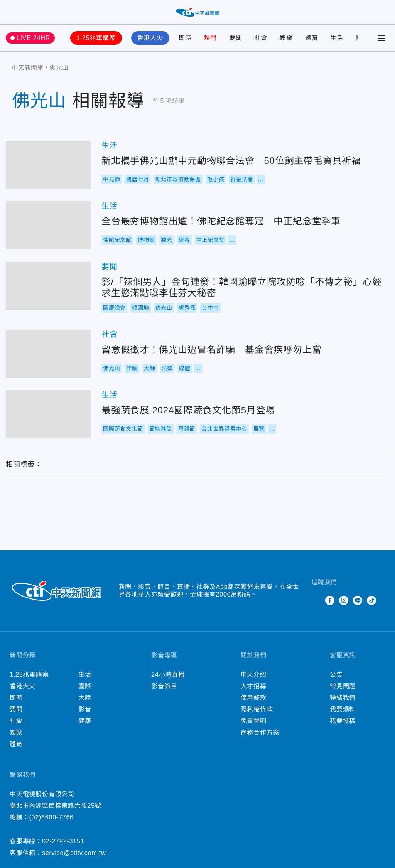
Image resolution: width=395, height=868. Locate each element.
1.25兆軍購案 (96, 38)
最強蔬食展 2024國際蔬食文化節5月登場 (48, 414)
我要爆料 (343, 709)
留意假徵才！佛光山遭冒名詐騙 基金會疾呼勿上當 (48, 354)
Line (358, 600)
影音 (85, 709)
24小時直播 (168, 675)
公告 (336, 675)
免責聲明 (254, 721)
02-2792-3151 (63, 841)
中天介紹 (254, 675)
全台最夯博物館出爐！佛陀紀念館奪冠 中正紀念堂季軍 (48, 225)
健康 (85, 721)
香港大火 (150, 38)
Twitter (316, 600)
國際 (85, 686)
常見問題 (343, 686)
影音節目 (164, 686)
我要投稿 (343, 721)
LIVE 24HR (33, 38)
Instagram (344, 600)
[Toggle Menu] (381, 38)
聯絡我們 (343, 698)
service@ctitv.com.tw (74, 853)
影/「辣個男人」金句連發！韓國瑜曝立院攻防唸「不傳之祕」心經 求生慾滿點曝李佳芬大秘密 (48, 286)
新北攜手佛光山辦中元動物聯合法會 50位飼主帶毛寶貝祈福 (48, 165)
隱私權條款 (257, 709)
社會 (261, 38)
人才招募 (254, 686)
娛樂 (286, 38)
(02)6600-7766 (51, 817)
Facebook (330, 600)
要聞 (236, 38)
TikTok (371, 600)
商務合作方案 (260, 732)
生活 (337, 38)
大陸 (85, 698)
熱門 (210, 38)
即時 (185, 38)
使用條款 (254, 698)
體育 (312, 38)
